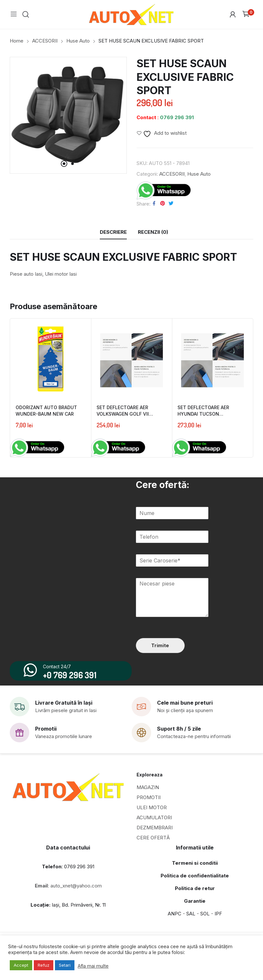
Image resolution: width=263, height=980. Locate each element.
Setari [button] (65, 965)
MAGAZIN (148, 792)
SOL (205, 918)
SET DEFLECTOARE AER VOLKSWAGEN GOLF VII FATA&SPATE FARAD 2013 (125, 413)
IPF (218, 918)
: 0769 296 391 (68, 871)
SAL (191, 918)
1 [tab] (64, 164)
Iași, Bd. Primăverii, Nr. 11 (68, 909)
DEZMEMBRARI (155, 832)
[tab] (113, 232)
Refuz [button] (44, 965)
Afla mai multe (93, 966)
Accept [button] (21, 965)
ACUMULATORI (154, 822)
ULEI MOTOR (152, 812)
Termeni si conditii (195, 867)
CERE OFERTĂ (153, 842)
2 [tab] (72, 164)
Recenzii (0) (153, 232)
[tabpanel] (68, 115)
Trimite (160, 645)
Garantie (195, 905)
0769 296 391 (177, 117)
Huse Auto (199, 174)
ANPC (175, 918)
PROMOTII (149, 802)
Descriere (113, 232)
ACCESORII (172, 174)
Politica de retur (195, 893)
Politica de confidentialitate (195, 880)
